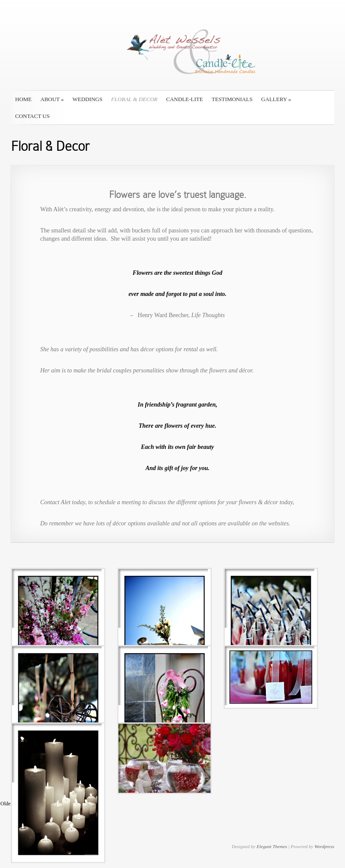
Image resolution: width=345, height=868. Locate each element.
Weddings (88, 99)
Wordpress (324, 846)
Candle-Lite (184, 99)
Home (23, 99)
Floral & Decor (134, 99)
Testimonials (232, 99)
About (52, 99)
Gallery (276, 99)
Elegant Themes (272, 846)
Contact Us (32, 116)
